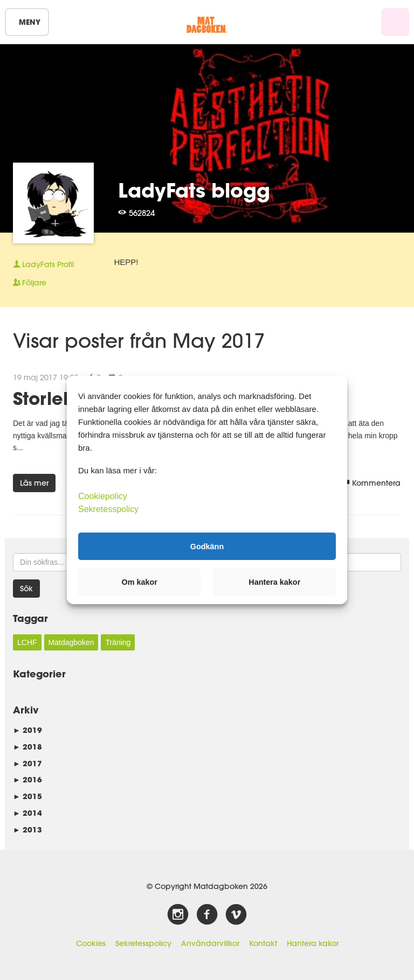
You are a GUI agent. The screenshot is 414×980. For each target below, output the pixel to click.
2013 (27, 829)
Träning (118, 642)
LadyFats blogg (194, 190)
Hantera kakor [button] (274, 582)
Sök (26, 589)
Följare (30, 283)
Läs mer (34, 483)
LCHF (27, 642)
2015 (27, 796)
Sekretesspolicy (143, 943)
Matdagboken (71, 642)
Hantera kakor (313, 943)
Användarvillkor (210, 943)
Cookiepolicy (103, 496)
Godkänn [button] (207, 546)
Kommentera (372, 483)
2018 (27, 747)
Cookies (91, 943)
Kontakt (263, 943)
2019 (27, 730)
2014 (27, 813)
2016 (27, 779)
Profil (43, 264)
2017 (27, 763)
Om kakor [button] (140, 582)
